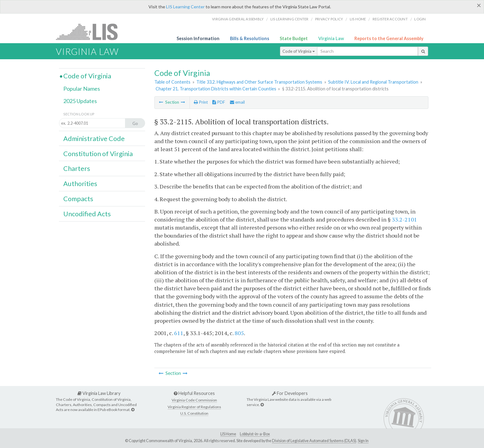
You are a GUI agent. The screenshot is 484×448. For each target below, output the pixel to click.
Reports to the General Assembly (389, 38)
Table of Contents (172, 82)
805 (239, 333)
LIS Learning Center (185, 7)
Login (420, 19)
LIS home (358, 19)
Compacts (78, 199)
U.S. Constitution (194, 413)
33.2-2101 (405, 219)
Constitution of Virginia (98, 154)
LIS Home (228, 434)
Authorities (80, 184)
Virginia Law (331, 38)
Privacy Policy (329, 19)
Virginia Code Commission (194, 400)
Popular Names (82, 89)
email (237, 102)
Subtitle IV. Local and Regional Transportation (373, 82)
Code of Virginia (299, 51)
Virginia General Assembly (238, 19)
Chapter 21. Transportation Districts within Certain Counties (216, 89)
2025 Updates (80, 101)
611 (179, 333)
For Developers (290, 393)
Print (201, 102)
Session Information (198, 38)
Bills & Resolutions (250, 38)
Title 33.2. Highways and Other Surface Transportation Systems (259, 82)
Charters (77, 168)
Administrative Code (94, 139)
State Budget (294, 38)
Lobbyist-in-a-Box (255, 434)
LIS (90, 32)
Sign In (363, 441)
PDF (219, 102)
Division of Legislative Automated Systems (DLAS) (314, 441)
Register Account (390, 19)
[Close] (479, 5)
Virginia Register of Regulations (194, 407)
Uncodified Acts (87, 214)
